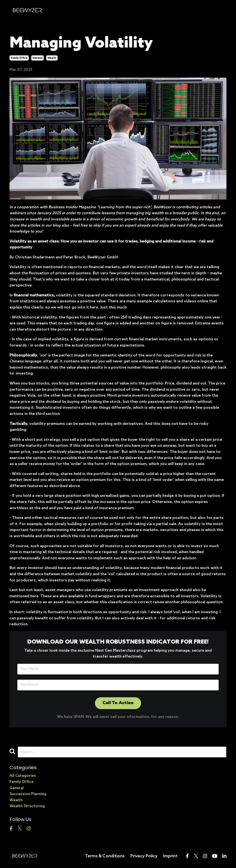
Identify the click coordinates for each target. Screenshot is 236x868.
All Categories (23, 776)
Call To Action (118, 703)
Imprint (170, 856)
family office (19, 58)
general (37, 58)
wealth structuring (27, 806)
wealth (52, 58)
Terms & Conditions (105, 856)
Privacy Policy (144, 856)
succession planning (28, 794)
